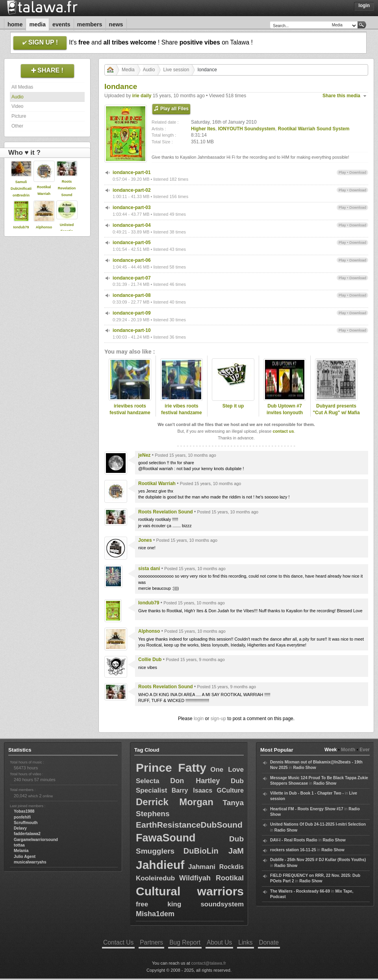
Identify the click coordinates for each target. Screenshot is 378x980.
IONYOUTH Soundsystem (247, 129)
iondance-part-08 (132, 295)
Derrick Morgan (175, 802)
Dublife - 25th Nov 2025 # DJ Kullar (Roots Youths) (318, 860)
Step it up (233, 406)
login (199, 719)
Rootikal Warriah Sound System (314, 129)
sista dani (149, 569)
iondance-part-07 (132, 278)
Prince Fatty (171, 768)
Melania (21, 851)
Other (17, 126)
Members (90, 24)
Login (364, 6)
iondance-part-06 (132, 260)
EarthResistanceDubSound (189, 825)
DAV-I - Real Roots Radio (294, 840)
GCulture (230, 790)
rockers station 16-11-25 (293, 850)
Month (348, 750)
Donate (269, 942)
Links (245, 942)
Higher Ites (203, 129)
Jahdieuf (160, 865)
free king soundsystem (190, 904)
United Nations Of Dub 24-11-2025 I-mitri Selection (318, 824)
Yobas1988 (24, 811)
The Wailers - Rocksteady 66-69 (300, 891)
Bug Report (185, 942)
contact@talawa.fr (209, 963)
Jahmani (202, 867)
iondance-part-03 (132, 207)
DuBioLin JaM (214, 851)
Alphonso (44, 227)
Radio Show (304, 768)
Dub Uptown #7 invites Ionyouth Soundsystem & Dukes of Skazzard (285, 416)
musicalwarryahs (30, 862)
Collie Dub (150, 660)
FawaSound (166, 838)
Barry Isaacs (192, 790)
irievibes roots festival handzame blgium (130, 413)
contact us (283, 431)
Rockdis (232, 867)
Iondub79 (21, 227)
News (116, 24)
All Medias (22, 87)
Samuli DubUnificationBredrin (21, 189)
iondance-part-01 (132, 172)
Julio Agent (25, 857)
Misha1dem (155, 914)
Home (15, 24)
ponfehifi (22, 817)
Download (358, 172)
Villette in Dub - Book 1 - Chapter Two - (307, 793)
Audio (18, 97)
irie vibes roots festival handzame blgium (181, 413)
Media (37, 24)
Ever (365, 750)
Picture (19, 116)
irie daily (142, 96)
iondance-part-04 (132, 225)
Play (342, 172)
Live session (176, 70)
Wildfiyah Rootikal (211, 878)
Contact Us (118, 942)
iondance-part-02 (132, 190)
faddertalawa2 (27, 834)
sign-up (218, 719)
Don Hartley (195, 781)
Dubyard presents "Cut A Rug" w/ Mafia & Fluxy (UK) (336, 413)
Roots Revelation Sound (67, 188)
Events (61, 24)
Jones (145, 540)
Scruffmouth (26, 823)
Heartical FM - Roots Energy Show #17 (307, 809)
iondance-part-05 (132, 243)
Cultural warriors (190, 891)
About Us (219, 942)
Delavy (20, 828)
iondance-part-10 (132, 330)
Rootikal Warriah (157, 484)
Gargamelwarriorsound (36, 840)
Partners (151, 942)
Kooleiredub (155, 878)
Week (331, 750)
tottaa (19, 845)
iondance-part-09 (132, 313)
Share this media (341, 96)
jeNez (144, 455)
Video (17, 106)
